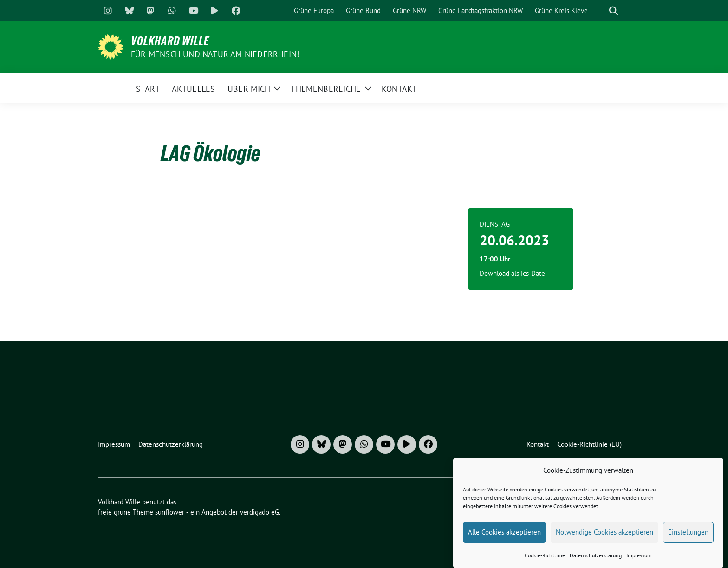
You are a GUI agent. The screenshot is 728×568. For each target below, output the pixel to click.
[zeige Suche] (614, 11)
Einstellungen (688, 539)
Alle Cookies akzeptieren (504, 539)
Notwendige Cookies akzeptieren (604, 539)
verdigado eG (260, 512)
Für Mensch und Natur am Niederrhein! (215, 54)
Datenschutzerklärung (596, 562)
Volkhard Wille (170, 41)
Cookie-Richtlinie (545, 562)
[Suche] (600, 11)
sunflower (170, 512)
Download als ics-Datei (513, 273)
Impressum (639, 562)
